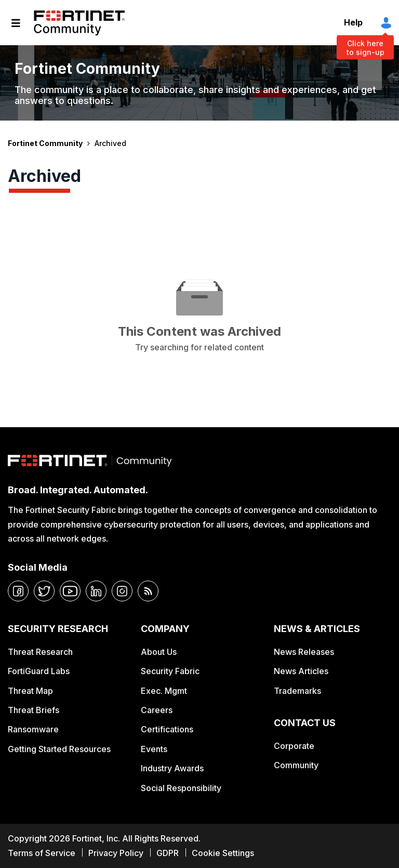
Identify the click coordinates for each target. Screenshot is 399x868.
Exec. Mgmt (164, 691)
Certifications (167, 729)
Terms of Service (42, 853)
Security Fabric (170, 671)
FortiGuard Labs (39, 671)
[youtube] (70, 591)
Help (353, 22)
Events (154, 749)
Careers (157, 710)
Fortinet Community (79, 23)
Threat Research (40, 652)
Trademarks (297, 691)
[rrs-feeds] (148, 591)
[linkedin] (96, 591)
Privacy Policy (116, 853)
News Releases (304, 652)
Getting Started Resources (59, 749)
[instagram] (122, 591)
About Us (159, 652)
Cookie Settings (223, 853)
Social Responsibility (181, 788)
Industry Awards (172, 768)
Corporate (294, 746)
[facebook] (18, 591)
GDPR (168, 853)
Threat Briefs (34, 710)
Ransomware (33, 729)
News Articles (301, 671)
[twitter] (44, 591)
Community (296, 765)
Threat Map (30, 691)
